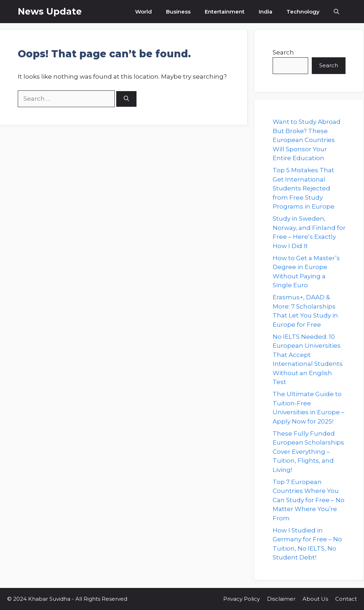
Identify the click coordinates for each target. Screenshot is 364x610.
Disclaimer (281, 599)
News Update (50, 11)
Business (178, 12)
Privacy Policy (242, 599)
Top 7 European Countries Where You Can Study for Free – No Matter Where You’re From (309, 500)
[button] (336, 12)
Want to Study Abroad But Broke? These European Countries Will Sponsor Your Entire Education (307, 140)
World (143, 12)
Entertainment (225, 12)
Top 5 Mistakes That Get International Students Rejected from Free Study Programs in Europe (304, 188)
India (266, 12)
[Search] (126, 99)
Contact (346, 599)
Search (283, 52)
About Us (315, 599)
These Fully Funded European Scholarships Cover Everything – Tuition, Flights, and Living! (308, 452)
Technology (303, 12)
